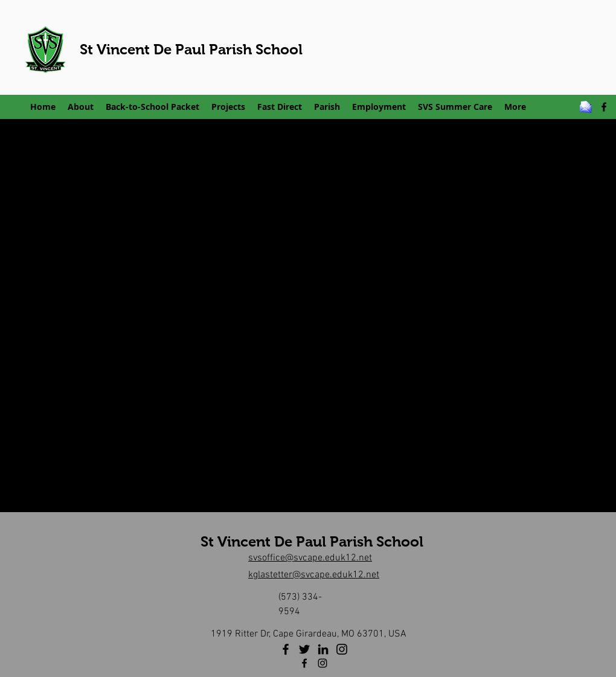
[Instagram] (342, 649)
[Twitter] (304, 649)
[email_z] (586, 107)
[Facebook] (286, 649)
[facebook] (604, 107)
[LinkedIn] (323, 649)
